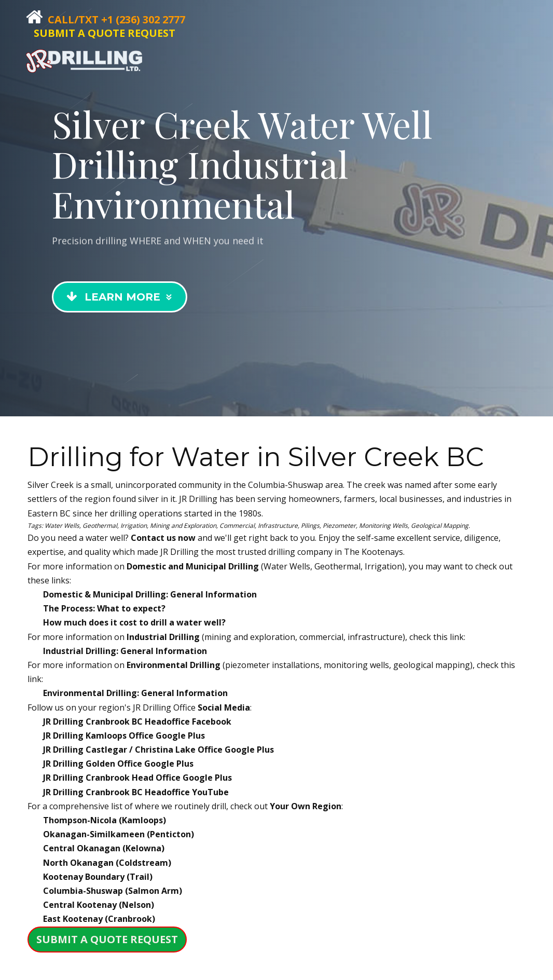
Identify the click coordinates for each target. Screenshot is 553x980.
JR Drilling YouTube (136, 792)
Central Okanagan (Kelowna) (104, 848)
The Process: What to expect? (104, 608)
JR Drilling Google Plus (124, 736)
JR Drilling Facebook (137, 722)
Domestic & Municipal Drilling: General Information (150, 594)
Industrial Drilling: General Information (125, 651)
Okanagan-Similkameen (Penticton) (119, 834)
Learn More (120, 305)
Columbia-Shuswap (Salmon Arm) (113, 891)
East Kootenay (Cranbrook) (99, 919)
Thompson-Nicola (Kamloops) (105, 820)
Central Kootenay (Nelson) (99, 905)
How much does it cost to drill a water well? (134, 622)
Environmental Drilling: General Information (135, 693)
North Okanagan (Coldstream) (107, 863)
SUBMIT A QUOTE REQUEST (105, 33)
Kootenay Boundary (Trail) (98, 877)
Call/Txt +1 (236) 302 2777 (116, 19)
